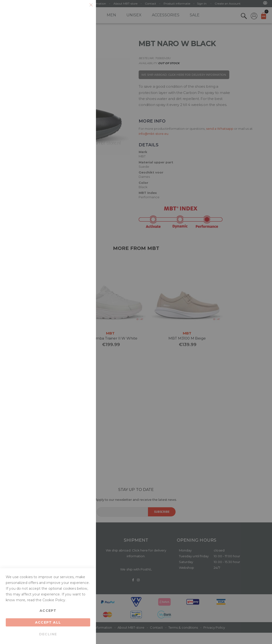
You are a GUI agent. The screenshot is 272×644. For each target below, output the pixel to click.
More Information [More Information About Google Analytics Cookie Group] (76, 171)
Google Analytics (83, 136)
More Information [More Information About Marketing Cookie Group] (76, 116)
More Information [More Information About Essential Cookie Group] (76, 50)
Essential (83, 9)
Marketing (83, 70)
